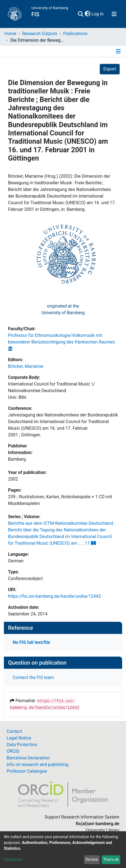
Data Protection (22, 745)
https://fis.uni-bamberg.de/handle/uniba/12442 (54, 596)
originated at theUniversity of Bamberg (63, 309)
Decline (92, 859)
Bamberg (17, 459)
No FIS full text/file (31, 642)
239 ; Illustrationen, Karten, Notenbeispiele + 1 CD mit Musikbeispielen (60, 500)
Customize (13, 859)
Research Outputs (40, 34)
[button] (87, 14)
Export (110, 69)
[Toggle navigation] (114, 14)
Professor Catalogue (27, 771)
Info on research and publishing (37, 765)
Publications (75, 34)
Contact (14, 731)
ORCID (13, 751)
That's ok (111, 859)
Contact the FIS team (33, 677)
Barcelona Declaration (28, 758)
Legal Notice (19, 738)
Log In (98, 14)
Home (10, 34)
